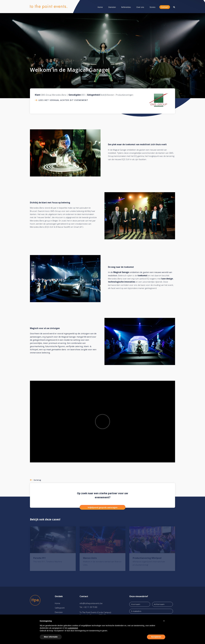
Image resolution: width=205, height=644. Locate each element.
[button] (164, 621)
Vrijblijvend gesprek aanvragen (102, 507)
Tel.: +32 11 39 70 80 (88, 607)
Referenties (126, 7)
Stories (153, 7)
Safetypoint (60, 608)
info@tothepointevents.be (91, 603)
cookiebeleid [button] (73, 628)
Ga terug (37, 480)
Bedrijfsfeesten (107, 95)
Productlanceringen (125, 95)
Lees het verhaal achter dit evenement (63, 100)
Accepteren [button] (156, 637)
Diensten (112, 7)
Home (100, 7)
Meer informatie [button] (51, 637)
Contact (165, 7)
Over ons (140, 7)
